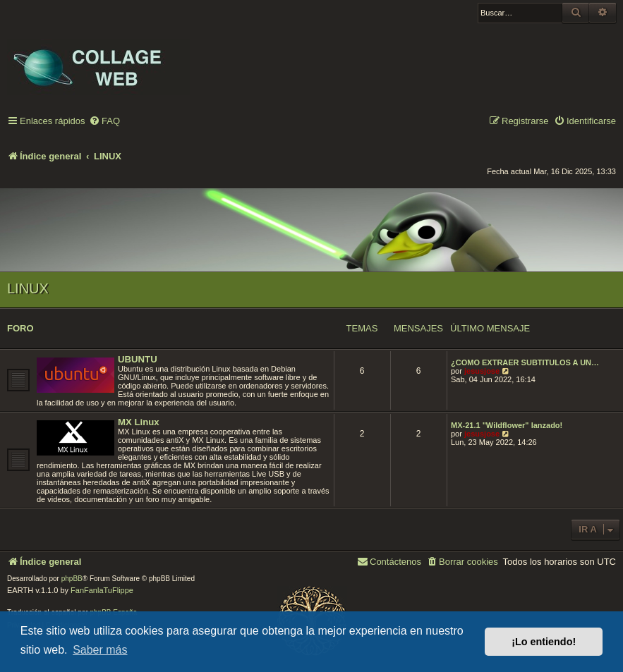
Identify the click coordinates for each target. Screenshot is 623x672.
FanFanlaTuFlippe (102, 590)
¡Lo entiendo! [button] (544, 642)
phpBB (72, 579)
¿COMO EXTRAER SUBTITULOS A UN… (525, 362)
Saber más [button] (100, 650)
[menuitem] (104, 122)
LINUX (28, 288)
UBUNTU (138, 359)
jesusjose (482, 371)
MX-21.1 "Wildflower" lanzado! (507, 425)
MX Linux (139, 422)
